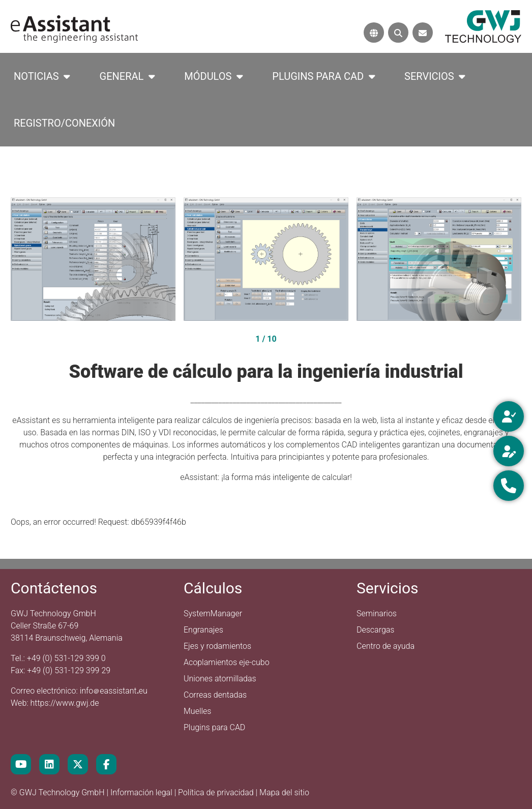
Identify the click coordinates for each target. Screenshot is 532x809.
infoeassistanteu (114, 691)
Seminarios (377, 613)
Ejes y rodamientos (217, 646)
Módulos (208, 76)
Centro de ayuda (386, 646)
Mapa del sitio (284, 792)
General (122, 76)
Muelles (197, 711)
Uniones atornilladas (220, 679)
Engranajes (203, 630)
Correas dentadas (215, 695)
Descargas (375, 630)
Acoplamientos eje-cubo (227, 662)
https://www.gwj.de (65, 703)
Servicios (429, 76)
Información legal (142, 792)
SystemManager (213, 613)
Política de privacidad (217, 792)
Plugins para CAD (318, 76)
